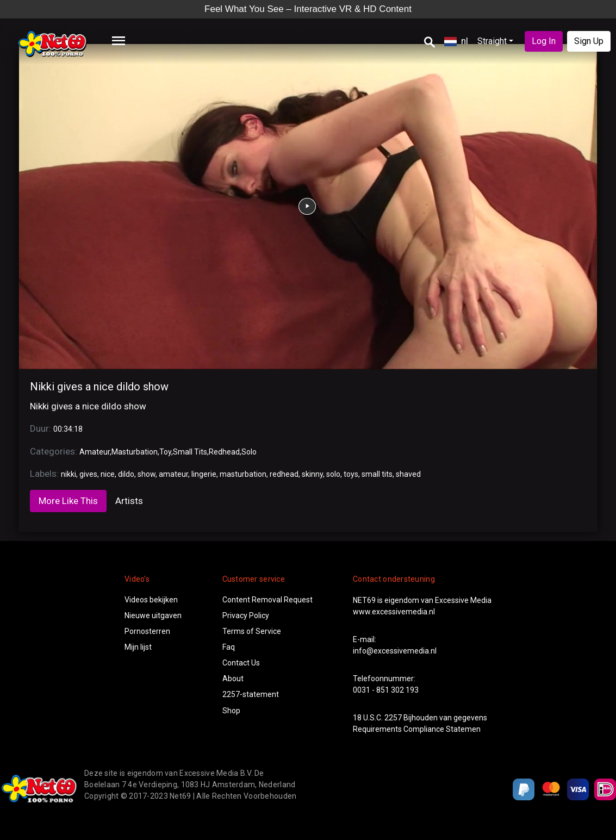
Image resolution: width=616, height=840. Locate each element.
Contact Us (241, 663)
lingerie (204, 474)
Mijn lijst (138, 647)
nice (108, 474)
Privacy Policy (246, 615)
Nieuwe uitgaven (153, 615)
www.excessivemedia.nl (394, 612)
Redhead (224, 452)
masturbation (243, 474)
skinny (312, 474)
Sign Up (589, 41)
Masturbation (135, 452)
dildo (126, 474)
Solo (249, 452)
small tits (377, 474)
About (233, 679)
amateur (173, 474)
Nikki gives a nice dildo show (99, 387)
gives (88, 474)
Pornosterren (147, 631)
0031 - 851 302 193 (386, 690)
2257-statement (251, 694)
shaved (408, 474)
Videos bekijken (151, 600)
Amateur (95, 452)
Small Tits (190, 452)
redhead (284, 474)
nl (456, 41)
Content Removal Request (267, 600)
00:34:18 (68, 429)
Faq (229, 647)
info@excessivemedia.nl (395, 651)
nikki (69, 474)
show (147, 474)
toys (351, 474)
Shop (231, 711)
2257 (393, 718)
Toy (165, 452)
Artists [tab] (129, 501)
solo (333, 474)
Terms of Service (252, 631)
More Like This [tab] (68, 501)
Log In (544, 41)
